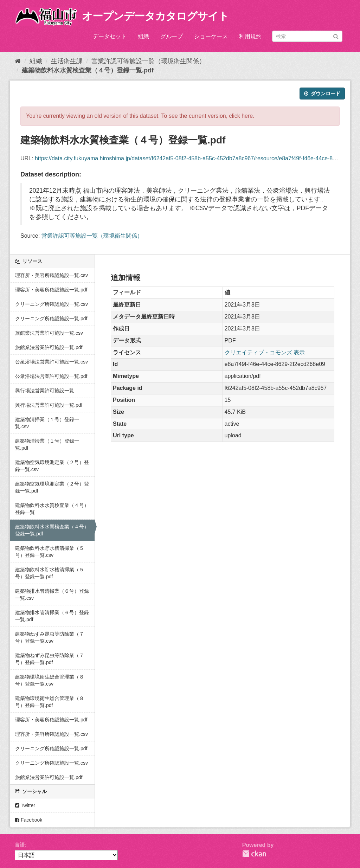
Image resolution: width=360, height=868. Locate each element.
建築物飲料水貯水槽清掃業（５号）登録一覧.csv (50, 552)
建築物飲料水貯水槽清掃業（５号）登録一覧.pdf (50, 573)
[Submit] (336, 36)
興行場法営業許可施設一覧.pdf (49, 405)
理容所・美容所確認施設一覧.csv (52, 275)
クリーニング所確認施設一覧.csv (52, 304)
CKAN (254, 854)
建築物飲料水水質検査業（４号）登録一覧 (52, 509)
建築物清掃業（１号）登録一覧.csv (47, 423)
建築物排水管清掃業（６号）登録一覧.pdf (52, 616)
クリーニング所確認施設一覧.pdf (51, 319)
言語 (20, 845)
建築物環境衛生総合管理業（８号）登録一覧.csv (50, 680)
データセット (110, 36)
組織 (143, 36)
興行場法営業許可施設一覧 (45, 391)
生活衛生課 (67, 61)
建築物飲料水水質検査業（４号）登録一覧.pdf (88, 70)
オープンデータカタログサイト (155, 16)
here (247, 116)
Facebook (29, 820)
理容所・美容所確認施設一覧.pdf (51, 290)
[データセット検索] (307, 36)
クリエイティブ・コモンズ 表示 (265, 352)
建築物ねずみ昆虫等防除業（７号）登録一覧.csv (50, 637)
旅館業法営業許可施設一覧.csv (49, 333)
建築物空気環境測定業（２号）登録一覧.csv (52, 466)
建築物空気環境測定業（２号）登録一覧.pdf (52, 487)
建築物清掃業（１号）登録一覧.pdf (47, 444)
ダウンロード (322, 94)
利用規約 (250, 36)
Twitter (25, 805)
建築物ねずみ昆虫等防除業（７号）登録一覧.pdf (50, 659)
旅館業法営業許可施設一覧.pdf (49, 347)
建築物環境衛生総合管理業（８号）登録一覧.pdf (50, 702)
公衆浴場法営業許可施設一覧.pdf (51, 376)
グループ (172, 36)
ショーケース (211, 36)
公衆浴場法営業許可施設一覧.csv (52, 362)
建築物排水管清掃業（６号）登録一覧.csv (52, 594)
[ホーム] (18, 61)
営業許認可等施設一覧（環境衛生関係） (148, 61)
